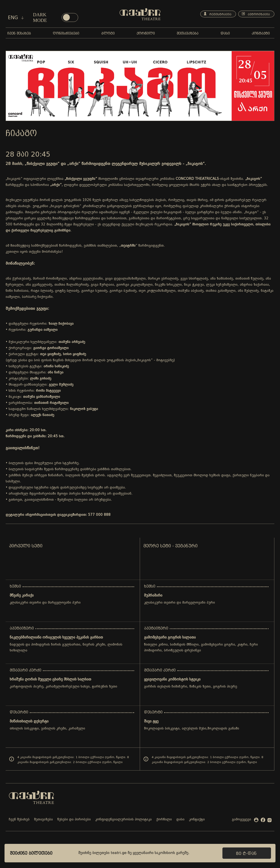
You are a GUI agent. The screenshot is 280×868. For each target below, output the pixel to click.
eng (16, 18)
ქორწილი (164, 820)
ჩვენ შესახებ (19, 820)
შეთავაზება (43, 820)
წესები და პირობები (74, 820)
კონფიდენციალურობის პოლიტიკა (124, 820)
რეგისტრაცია (216, 14)
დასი (180, 820)
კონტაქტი (197, 820)
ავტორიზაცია (255, 14)
